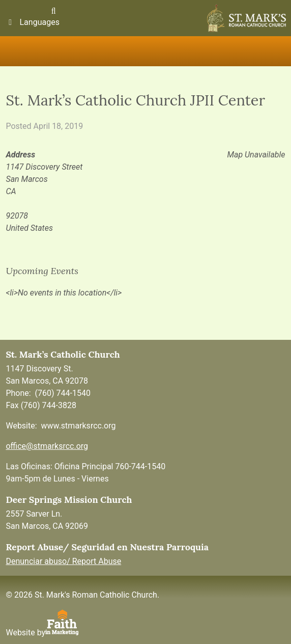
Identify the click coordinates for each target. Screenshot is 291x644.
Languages (32, 22)
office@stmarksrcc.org (47, 446)
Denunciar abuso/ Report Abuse (63, 561)
